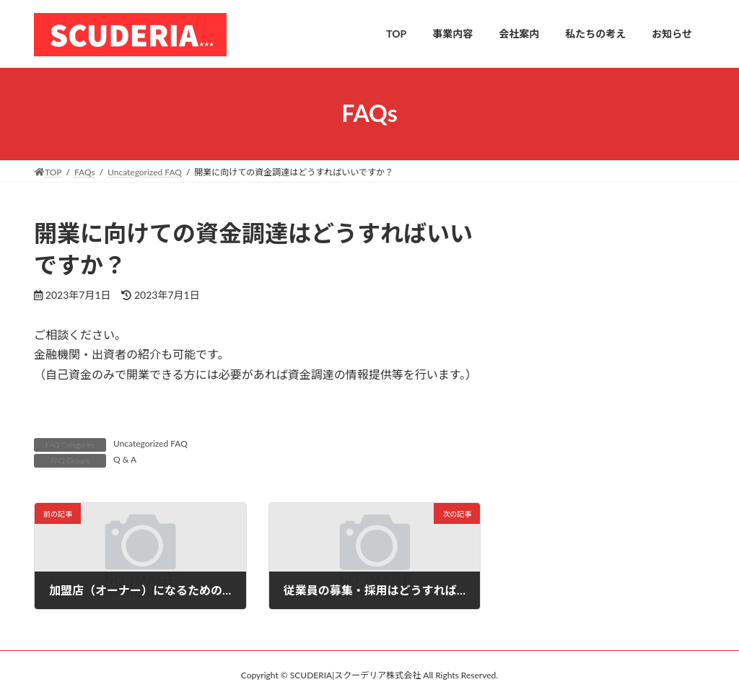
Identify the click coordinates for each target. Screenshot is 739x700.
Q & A (125, 459)
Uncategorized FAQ (150, 443)
